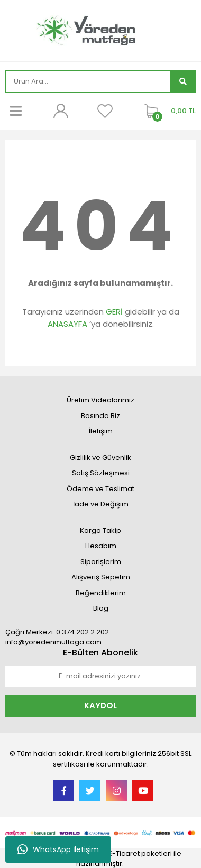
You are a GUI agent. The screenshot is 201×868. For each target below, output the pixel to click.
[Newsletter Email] (100, 676)
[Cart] (167, 111)
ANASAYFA (67, 324)
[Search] (88, 81)
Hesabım (101, 546)
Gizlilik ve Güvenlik (100, 458)
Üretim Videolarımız (100, 400)
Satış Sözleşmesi (101, 473)
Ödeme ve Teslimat (100, 489)
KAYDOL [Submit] (100, 705)
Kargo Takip (100, 530)
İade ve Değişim (101, 504)
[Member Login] (60, 111)
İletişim (101, 431)
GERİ (114, 312)
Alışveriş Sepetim (101, 577)
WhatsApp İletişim (58, 849)
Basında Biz (100, 416)
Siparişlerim (101, 562)
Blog (101, 608)
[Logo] (100, 29)
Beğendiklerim (101, 593)
